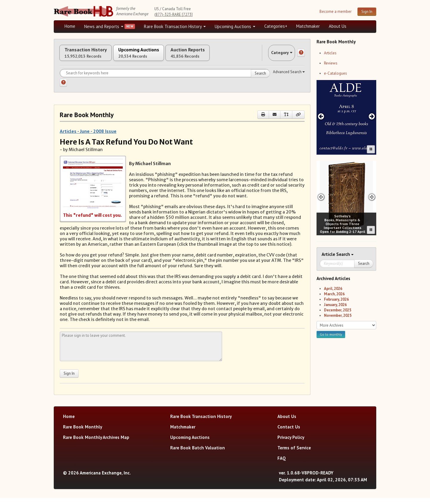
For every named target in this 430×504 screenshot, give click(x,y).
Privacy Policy (291, 443)
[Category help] (301, 56)
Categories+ (276, 26)
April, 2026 (333, 289)
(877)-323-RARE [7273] (173, 14)
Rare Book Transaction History (175, 26)
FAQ (282, 464)
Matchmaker (308, 26)
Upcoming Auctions (235, 26)
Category (276, 56)
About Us (338, 26)
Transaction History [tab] (92, 56)
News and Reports (104, 26)
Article (329, 254)
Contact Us (289, 433)
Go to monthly (331, 334)
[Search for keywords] (165, 79)
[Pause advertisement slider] (371, 149)
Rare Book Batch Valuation (198, 454)
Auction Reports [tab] (220, 56)
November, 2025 (338, 315)
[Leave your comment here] (141, 352)
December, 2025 (338, 310)
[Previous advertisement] (321, 116)
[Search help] (63, 89)
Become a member (335, 11)
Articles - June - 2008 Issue (88, 137)
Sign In (367, 11)
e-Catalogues (335, 73)
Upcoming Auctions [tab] (158, 56)
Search (260, 79)
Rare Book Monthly (83, 433)
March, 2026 (334, 294)
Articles (330, 53)
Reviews (331, 63)
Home (70, 26)
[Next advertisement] (372, 116)
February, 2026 (336, 299)
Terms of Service (294, 454)
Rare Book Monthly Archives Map (96, 443)
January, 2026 (335, 305)
